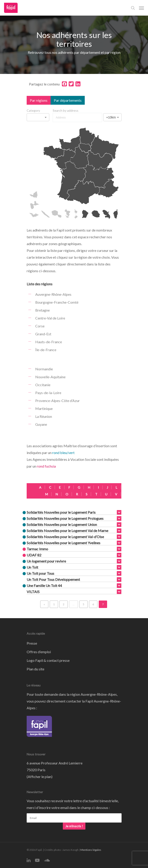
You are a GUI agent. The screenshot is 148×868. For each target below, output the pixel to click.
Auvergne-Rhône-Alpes (53, 294)
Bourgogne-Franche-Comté (57, 302)
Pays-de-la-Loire (48, 393)
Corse (40, 326)
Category (33, 111)
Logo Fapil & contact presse (48, 660)
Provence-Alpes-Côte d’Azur (58, 401)
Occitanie (43, 385)
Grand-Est (43, 334)
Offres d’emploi (39, 652)
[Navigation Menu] (141, 8)
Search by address (66, 111)
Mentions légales (91, 850)
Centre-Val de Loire (50, 318)
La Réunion (44, 416)
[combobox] (38, 117)
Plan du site (35, 669)
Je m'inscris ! (74, 826)
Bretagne (42, 310)
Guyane (41, 424)
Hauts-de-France (49, 342)
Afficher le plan (40, 777)
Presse (32, 643)
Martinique (44, 408)
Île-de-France (46, 350)
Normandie (44, 369)
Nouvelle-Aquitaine (50, 377)
